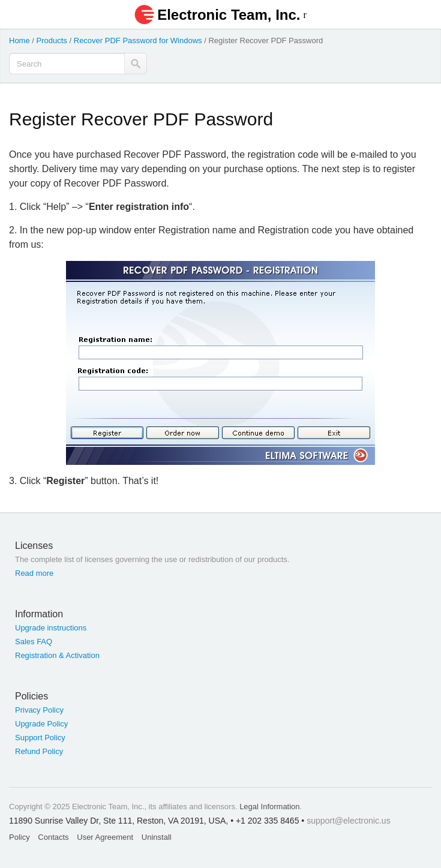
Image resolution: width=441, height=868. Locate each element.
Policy (19, 837)
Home (19, 40)
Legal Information (269, 807)
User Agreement (105, 837)
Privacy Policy (39, 710)
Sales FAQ (34, 642)
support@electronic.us (349, 821)
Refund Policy (39, 751)
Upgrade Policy (41, 724)
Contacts (53, 837)
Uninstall (157, 837)
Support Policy (40, 738)
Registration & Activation (57, 655)
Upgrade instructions (51, 628)
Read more (34, 573)
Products (52, 40)
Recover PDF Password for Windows (138, 40)
